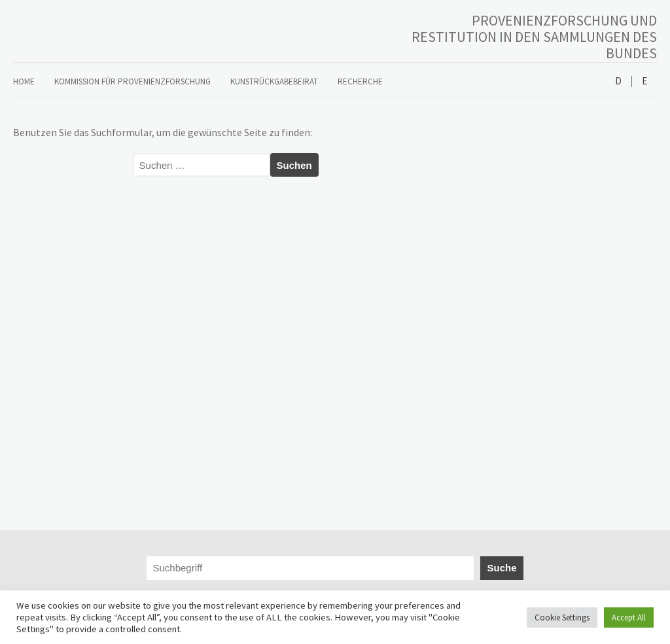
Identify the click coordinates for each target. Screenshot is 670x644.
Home (24, 81)
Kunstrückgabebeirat (274, 81)
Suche (502, 568)
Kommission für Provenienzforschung (132, 81)
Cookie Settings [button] (562, 617)
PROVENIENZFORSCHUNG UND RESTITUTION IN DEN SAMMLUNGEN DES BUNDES (534, 37)
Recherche (360, 81)
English (644, 81)
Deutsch (618, 81)
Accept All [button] (629, 617)
